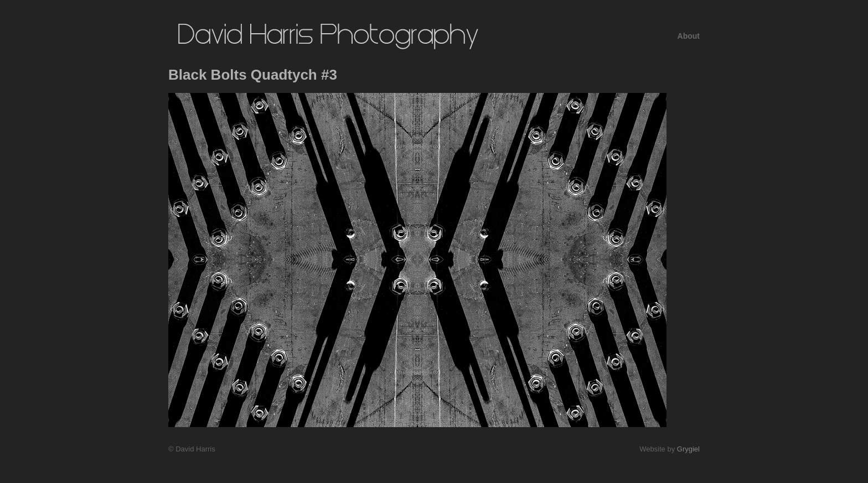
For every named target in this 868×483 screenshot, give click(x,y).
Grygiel (688, 449)
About (689, 36)
